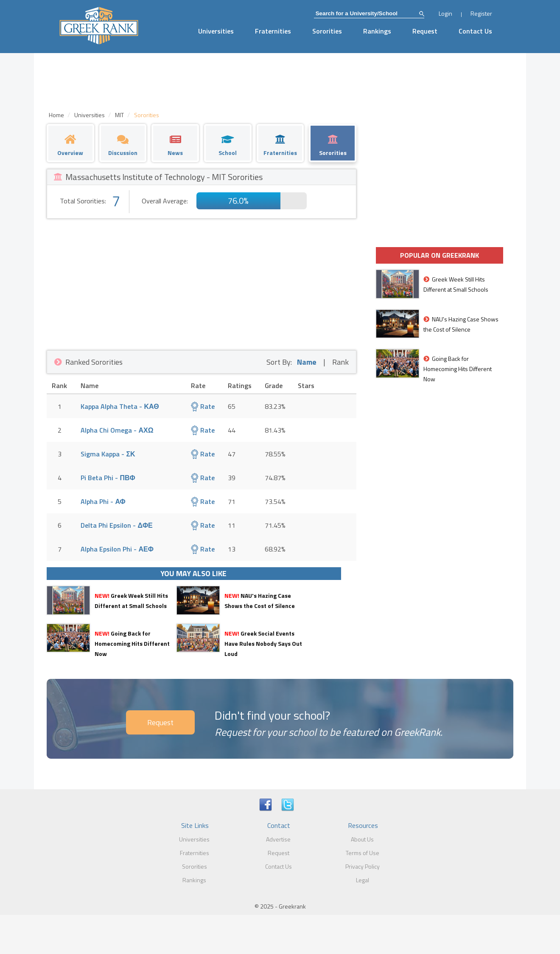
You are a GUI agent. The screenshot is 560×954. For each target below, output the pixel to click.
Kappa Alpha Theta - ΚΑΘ (120, 406)
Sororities (327, 31)
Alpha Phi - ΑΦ (103, 501)
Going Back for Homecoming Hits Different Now (132, 643)
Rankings (377, 31)
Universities (216, 31)
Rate (203, 406)
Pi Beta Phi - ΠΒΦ (108, 478)
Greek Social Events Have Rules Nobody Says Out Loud (263, 643)
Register (481, 13)
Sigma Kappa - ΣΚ (108, 454)
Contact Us (475, 31)
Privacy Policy (363, 866)
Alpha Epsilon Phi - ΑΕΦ (117, 549)
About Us (362, 839)
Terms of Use (363, 853)
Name (307, 362)
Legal (363, 880)
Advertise (278, 839)
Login (445, 13)
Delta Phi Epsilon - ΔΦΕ (116, 525)
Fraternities (273, 31)
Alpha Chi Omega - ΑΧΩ (117, 430)
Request (425, 31)
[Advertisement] (202, 282)
